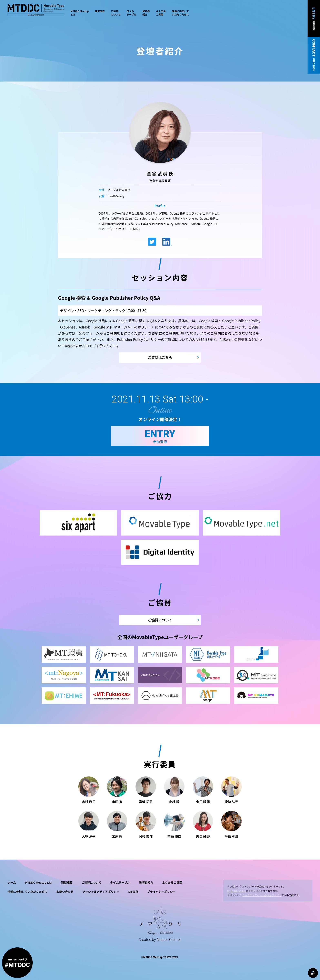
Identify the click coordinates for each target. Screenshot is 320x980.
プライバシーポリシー (161, 892)
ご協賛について (116, 13)
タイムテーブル (132, 13)
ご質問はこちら (160, 357)
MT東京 (133, 892)
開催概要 (100, 11)
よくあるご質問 (161, 13)
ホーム (12, 882)
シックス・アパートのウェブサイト (262, 895)
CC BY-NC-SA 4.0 (236, 891)
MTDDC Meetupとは (80, 13)
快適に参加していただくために (180, 13)
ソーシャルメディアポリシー (101, 892)
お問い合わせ (65, 892)
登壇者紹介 (146, 13)
